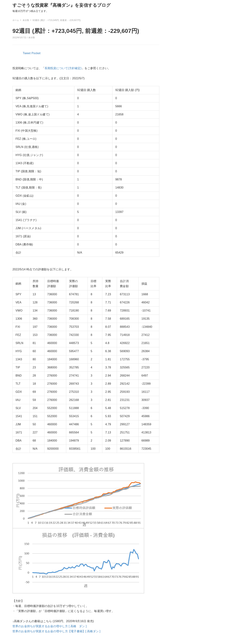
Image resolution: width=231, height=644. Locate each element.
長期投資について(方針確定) (63, 68)
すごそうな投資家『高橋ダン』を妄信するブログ (62, 5)
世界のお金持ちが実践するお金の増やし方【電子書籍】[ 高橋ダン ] (56, 631)
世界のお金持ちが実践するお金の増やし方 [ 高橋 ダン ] (50, 626)
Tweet (27, 53)
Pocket (36, 53)
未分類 (32, 38)
